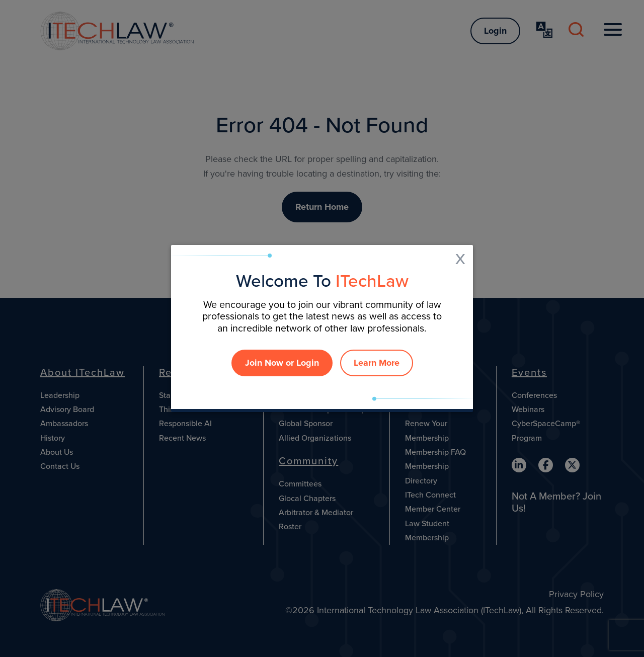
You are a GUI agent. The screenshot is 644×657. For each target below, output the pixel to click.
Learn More (377, 363)
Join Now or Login (282, 363)
